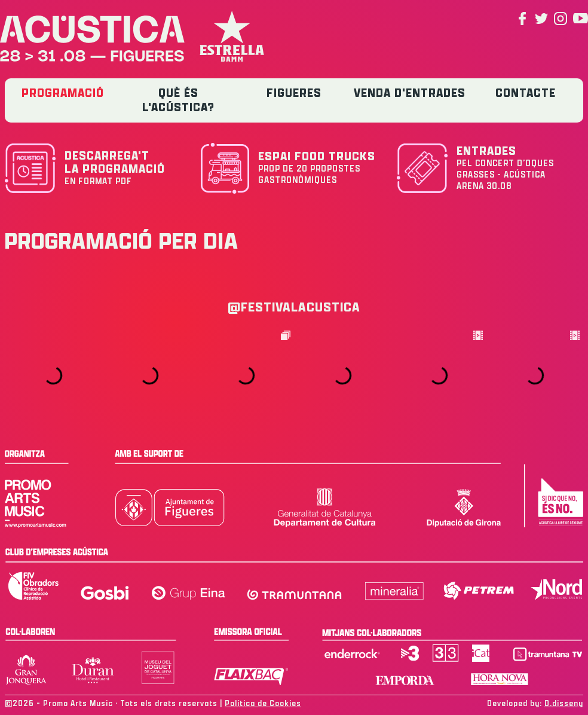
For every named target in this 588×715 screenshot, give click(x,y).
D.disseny (564, 703)
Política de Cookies (263, 703)
